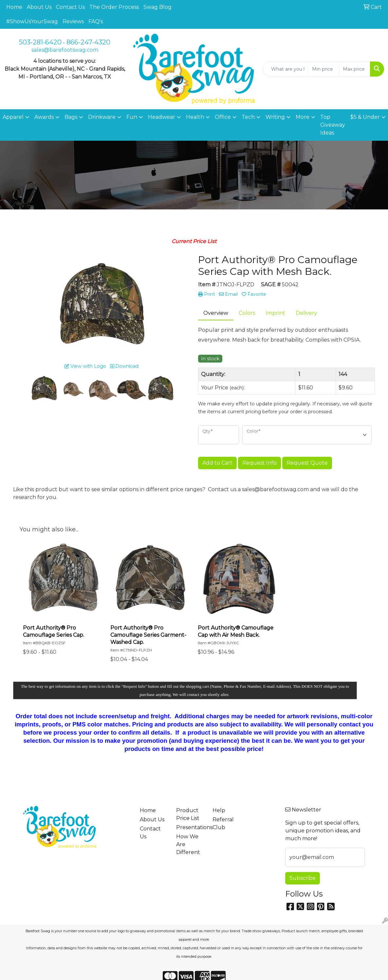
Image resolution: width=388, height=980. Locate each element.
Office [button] (223, 117)
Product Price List (188, 814)
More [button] (303, 117)
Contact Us (70, 7)
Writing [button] (275, 117)
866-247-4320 (88, 42)
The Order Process (114, 7)
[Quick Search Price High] (355, 69)
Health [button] (195, 117)
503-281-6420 (40, 42)
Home (14, 7)
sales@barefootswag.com (65, 50)
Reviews (73, 21)
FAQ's (96, 21)
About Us (39, 7)
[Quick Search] (286, 69)
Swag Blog (157, 7)
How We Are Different (188, 844)
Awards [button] (44, 117)
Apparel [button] (13, 117)
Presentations (190, 827)
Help (219, 810)
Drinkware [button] (102, 117)
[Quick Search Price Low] (324, 69)
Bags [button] (71, 117)
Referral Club (223, 823)
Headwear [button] (162, 117)
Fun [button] (132, 117)
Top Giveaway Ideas (333, 125)
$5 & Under (365, 117)
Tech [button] (248, 117)
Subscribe (303, 878)
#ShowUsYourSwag (32, 21)
